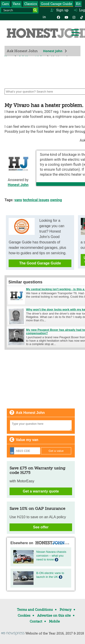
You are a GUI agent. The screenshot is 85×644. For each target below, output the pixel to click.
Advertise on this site (54, 616)
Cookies (24, 616)
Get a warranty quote (41, 491)
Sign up (59, 10)
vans (18, 200)
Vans (17, 4)
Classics (31, 4)
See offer (41, 527)
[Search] (35, 10)
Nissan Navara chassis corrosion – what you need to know (51, 556)
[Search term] (19, 10)
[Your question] (41, 425)
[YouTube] (66, 17)
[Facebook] (58, 17)
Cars (5, 4)
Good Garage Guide (56, 4)
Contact (36, 621)
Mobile (54, 621)
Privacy (66, 610)
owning (56, 200)
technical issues (36, 200)
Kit (78, 4)
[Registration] (25, 451)
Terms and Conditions (35, 610)
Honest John (53, 51)
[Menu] (75, 33)
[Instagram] (74, 17)
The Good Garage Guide (40, 263)
